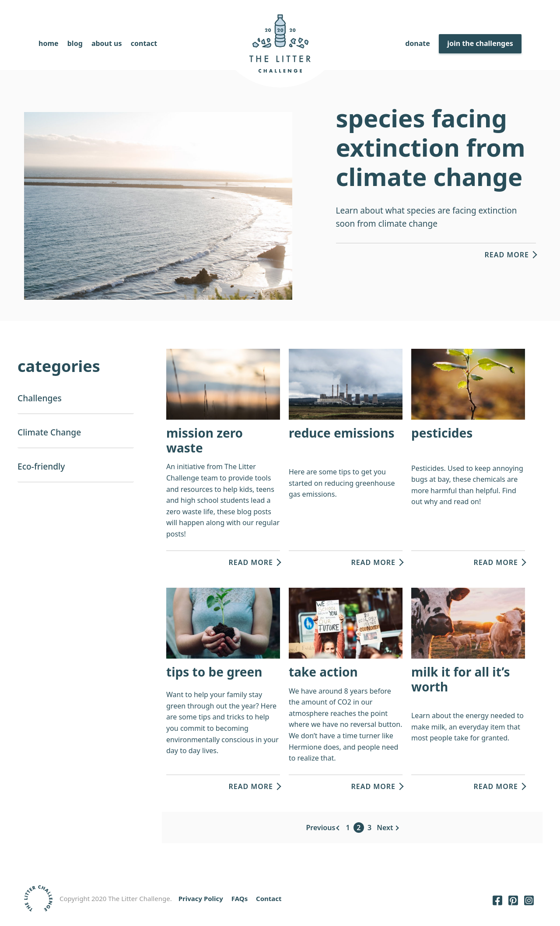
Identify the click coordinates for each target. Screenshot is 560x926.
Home (49, 43)
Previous (321, 828)
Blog (75, 43)
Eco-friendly (41, 466)
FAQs (240, 898)
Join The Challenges (480, 43)
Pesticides (442, 433)
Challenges (40, 398)
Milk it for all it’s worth (461, 679)
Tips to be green (214, 672)
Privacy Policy (201, 898)
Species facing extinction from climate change (431, 147)
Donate (418, 43)
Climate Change (49, 432)
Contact (144, 43)
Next (385, 828)
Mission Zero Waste (205, 440)
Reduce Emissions (342, 433)
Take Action (323, 672)
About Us (107, 43)
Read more (507, 255)
